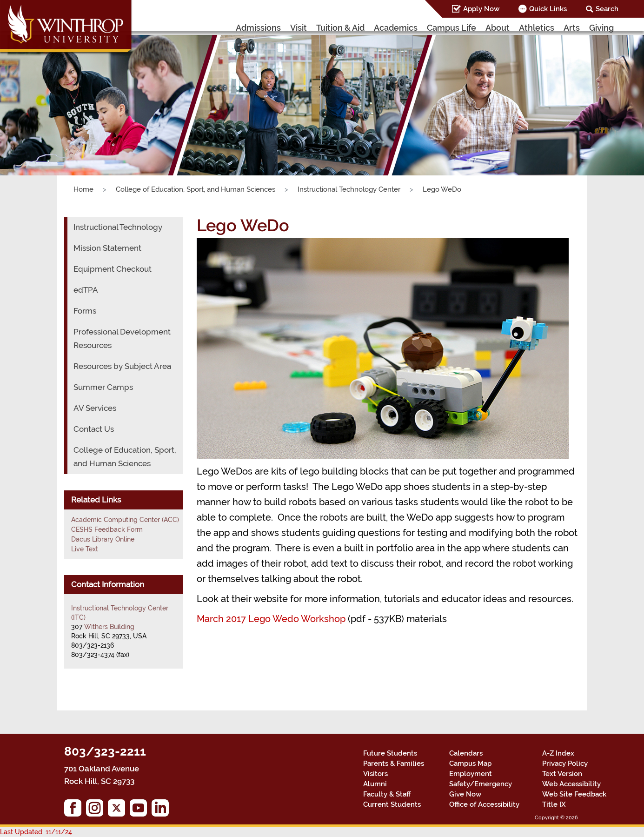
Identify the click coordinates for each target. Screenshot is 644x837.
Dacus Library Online (103, 539)
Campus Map (470, 763)
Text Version (562, 774)
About (498, 28)
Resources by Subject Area (122, 366)
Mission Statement (107, 248)
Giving (601, 28)
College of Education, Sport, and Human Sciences (196, 189)
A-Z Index (558, 753)
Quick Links (548, 9)
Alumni (375, 784)
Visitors (375, 774)
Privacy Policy (565, 763)
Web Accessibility (571, 784)
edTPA (86, 290)
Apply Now (481, 9)
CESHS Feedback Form (107, 529)
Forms (85, 311)
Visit (299, 28)
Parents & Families (394, 763)
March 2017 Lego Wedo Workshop (271, 619)
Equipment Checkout (113, 269)
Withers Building (109, 627)
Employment (471, 774)
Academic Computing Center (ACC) (125, 520)
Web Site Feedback (574, 794)
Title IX (554, 804)
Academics (396, 28)
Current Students (392, 804)
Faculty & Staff (387, 794)
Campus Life (451, 28)
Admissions (258, 28)
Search (607, 9)
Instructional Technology (118, 227)
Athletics (537, 28)
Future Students (390, 753)
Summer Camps (103, 387)
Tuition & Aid (340, 28)
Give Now (465, 794)
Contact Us (94, 429)
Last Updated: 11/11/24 (36, 832)
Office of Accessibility (484, 804)
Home (83, 189)
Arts (572, 28)
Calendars (466, 753)
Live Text (85, 549)
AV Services (95, 408)
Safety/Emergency (481, 784)
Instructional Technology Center (349, 189)
